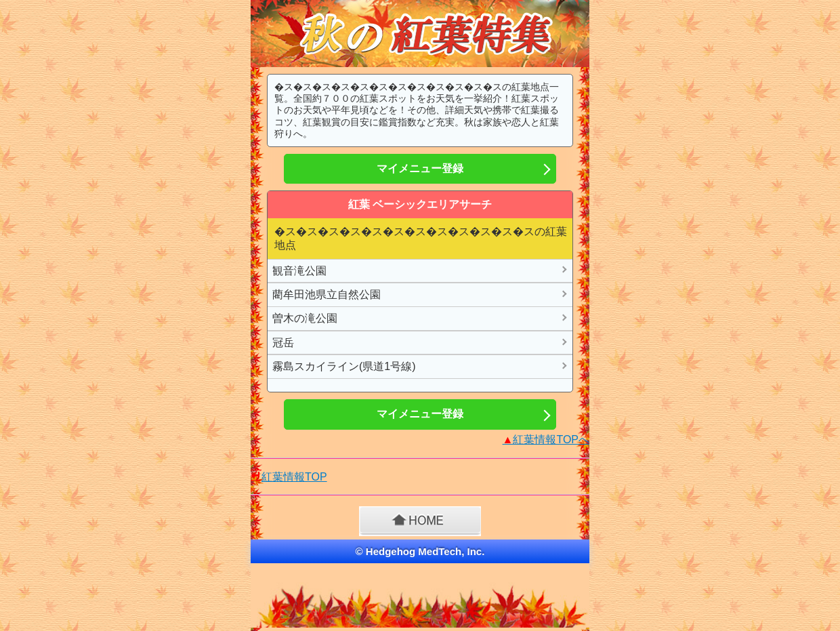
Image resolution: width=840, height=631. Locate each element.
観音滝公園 (299, 271)
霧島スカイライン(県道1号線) (344, 366)
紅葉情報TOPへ (546, 440)
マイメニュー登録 (420, 168)
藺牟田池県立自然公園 (327, 294)
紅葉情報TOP (294, 477)
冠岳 (283, 343)
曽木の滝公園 (305, 318)
